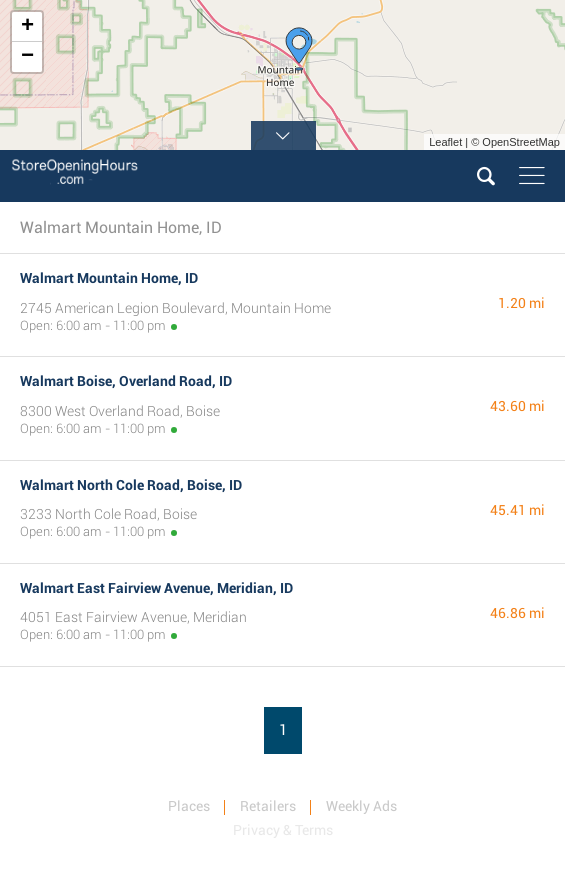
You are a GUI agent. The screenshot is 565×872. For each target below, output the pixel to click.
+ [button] (27, 27)
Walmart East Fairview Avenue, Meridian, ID (156, 588)
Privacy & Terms (283, 830)
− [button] (27, 57)
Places (189, 806)
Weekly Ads (361, 806)
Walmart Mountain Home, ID (109, 278)
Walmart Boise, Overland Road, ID (126, 381)
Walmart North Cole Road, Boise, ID (131, 485)
